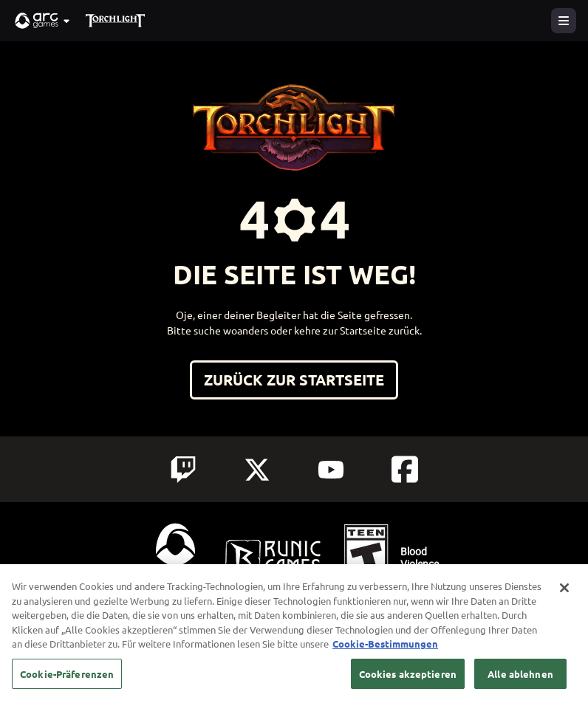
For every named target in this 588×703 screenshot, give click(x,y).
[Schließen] (564, 596)
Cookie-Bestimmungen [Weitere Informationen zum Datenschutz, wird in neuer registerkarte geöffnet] (385, 652)
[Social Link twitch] (183, 470)
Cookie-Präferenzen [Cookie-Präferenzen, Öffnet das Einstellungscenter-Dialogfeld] (67, 682)
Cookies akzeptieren (408, 682)
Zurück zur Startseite (294, 380)
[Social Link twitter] (257, 470)
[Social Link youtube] (331, 470)
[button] (43, 21)
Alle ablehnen (520, 682)
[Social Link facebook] (405, 469)
